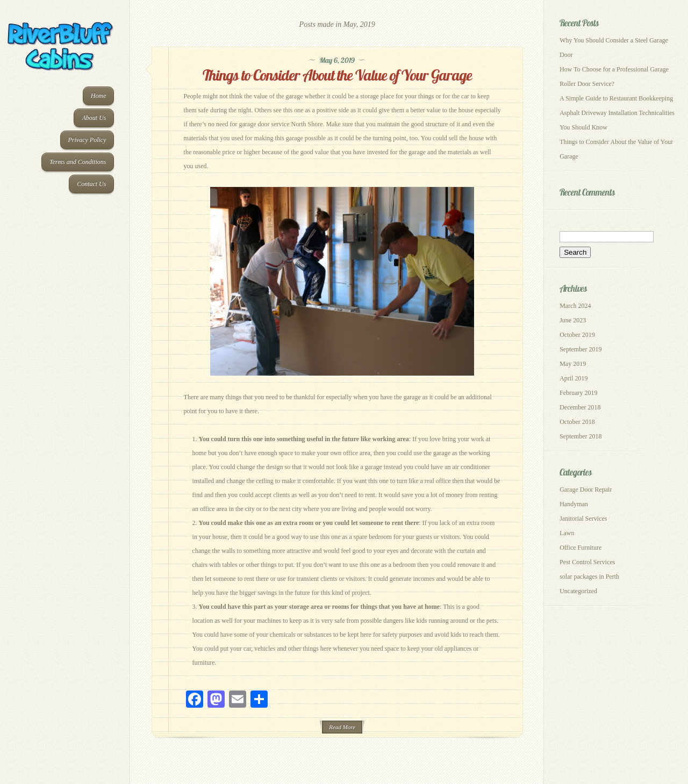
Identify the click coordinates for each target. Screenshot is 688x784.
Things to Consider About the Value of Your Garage (337, 75)
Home (99, 96)
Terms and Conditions (78, 162)
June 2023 (573, 320)
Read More (342, 727)
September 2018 (580, 436)
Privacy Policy (87, 140)
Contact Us (91, 184)
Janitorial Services (583, 519)
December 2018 (580, 407)
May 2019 (573, 364)
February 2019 (578, 393)
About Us (94, 118)
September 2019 (580, 349)
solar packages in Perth (589, 577)
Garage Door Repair (586, 490)
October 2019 (577, 335)
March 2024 (575, 306)
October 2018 (577, 422)
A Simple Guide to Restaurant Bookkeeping (616, 98)
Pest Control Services (587, 562)
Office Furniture (580, 548)
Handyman (574, 504)
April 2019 (574, 378)
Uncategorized (578, 591)
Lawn (567, 533)
